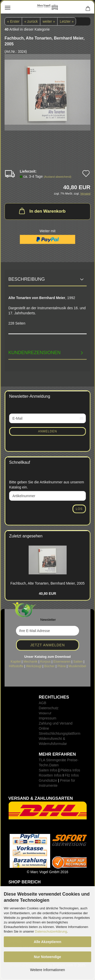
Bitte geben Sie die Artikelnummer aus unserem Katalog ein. (47, 485)
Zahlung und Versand (56, 723)
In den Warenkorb (42, 211)
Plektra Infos (70, 770)
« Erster (13, 21)
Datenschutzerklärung (51, 931)
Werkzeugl (34, 666)
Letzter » (67, 21)
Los (79, 509)
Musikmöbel (77, 666)
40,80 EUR (47, 594)
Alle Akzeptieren (47, 942)
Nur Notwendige (48, 957)
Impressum (48, 718)
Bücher (50, 666)
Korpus (45, 661)
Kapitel (16, 661)
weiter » (49, 21)
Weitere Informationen (48, 970)
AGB (43, 703)
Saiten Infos (48, 770)
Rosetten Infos (50, 775)
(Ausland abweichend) (58, 177)
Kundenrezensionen (34, 353)
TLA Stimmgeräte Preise (58, 760)
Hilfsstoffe (16, 666)
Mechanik (30, 661)
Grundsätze (48, 780)
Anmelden (48, 431)
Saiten (78, 661)
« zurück (31, 21)
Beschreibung (27, 279)
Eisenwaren (62, 661)
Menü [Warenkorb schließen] (8, 8)
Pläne (61, 666)
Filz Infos (72, 775)
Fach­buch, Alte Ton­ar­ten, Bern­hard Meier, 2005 (48, 583)
